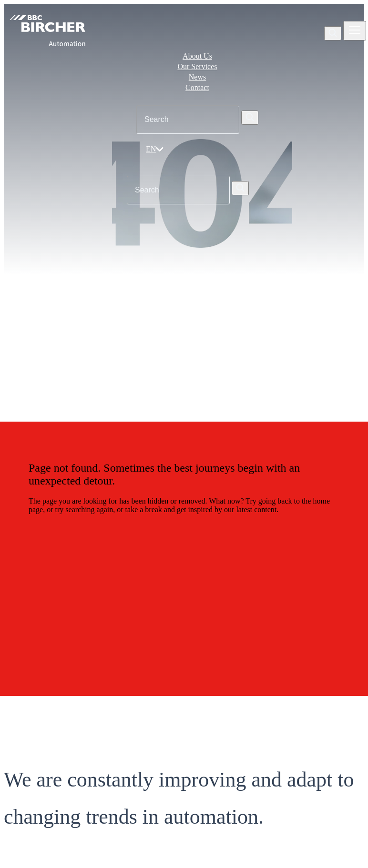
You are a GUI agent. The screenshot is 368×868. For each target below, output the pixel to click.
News (197, 77)
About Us (197, 56)
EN (155, 149)
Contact (197, 87)
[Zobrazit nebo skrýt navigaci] (355, 31)
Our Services (197, 66)
